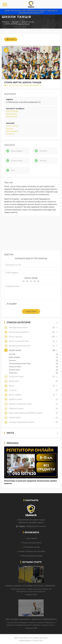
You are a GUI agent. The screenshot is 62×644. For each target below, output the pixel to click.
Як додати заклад (32, 547)
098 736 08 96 (12, 111)
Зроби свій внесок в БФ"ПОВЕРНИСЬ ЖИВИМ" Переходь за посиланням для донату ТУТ (31, 12)
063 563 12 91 (11, 114)
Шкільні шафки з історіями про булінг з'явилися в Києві (31, 586)
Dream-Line (38, 641)
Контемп (10, 134)
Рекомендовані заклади (32, 556)
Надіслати (31, 312)
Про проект (32, 538)
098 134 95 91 (12, 117)
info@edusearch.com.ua (36, 526)
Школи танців (12, 126)
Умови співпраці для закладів (32, 551)
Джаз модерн (12, 131)
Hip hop (10, 129)
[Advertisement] (31, 233)
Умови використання (32, 543)
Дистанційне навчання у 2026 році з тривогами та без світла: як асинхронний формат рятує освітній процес (31, 619)
